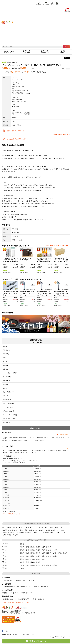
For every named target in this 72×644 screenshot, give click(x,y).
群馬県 (33, 550)
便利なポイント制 (21, 581)
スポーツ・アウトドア (61, 533)
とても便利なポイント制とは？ (61, 135)
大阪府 (38, 556)
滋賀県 (27, 556)
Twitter (7, 631)
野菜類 (41, 528)
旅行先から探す (9, 52)
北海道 (22, 544)
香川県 (27, 562)
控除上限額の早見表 (25, 599)
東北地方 (4, 547)
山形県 (43, 547)
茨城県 (22, 550)
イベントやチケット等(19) (10, 373)
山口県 (43, 559)
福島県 (49, 547)
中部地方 (5, 304)
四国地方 (4, 562)
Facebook (3, 631)
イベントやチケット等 (56, 528)
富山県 (27, 553)
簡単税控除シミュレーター (10, 599)
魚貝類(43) (6, 354)
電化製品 (16, 535)
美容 (36, 530)
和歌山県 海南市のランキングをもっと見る (57, 245)
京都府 (33, 556)
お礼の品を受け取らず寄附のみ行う (16, 139)
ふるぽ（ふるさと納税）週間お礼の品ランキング (16, 602)
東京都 (49, 550)
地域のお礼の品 (14, 533)
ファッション (61, 530)
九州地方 (4, 565)
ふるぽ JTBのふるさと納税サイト (7, 20)
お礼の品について (22, 587)
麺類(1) (5, 388)
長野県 (49, 553)
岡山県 (33, 559)
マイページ (52, 3)
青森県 (22, 547)
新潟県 (22, 553)
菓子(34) (5, 384)
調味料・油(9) (7, 400)
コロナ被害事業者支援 (47, 533)
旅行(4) (5, 346)
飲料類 (11, 530)
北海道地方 (5, 544)
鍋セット (36, 533)
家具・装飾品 (29, 530)
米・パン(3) (6, 361)
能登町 (8, 306)
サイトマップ (35, 634)
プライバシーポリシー (25, 634)
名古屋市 (26, 306)
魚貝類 (15, 528)
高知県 (38, 562)
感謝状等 (5, 533)
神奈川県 (55, 550)
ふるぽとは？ (31, 581)
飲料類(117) (6, 381)
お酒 (46, 528)
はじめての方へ (38, 3)
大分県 (43, 565)
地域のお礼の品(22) (8, 411)
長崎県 (33, 565)
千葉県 (43, 550)
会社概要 (15, 634)
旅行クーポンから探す (27, 52)
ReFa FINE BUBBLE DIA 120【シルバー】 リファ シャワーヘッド (27, 293)
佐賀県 (27, 565)
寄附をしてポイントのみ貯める (15, 131)
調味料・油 (42, 530)
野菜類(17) (6, 365)
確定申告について (7, 593)
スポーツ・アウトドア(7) (10, 415)
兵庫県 (43, 556)
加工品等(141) (7, 377)
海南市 (15, 62)
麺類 (21, 530)
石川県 (4, 306)
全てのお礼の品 (63, 52)
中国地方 (4, 559)
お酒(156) (6, 369)
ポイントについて (34, 587)
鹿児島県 (55, 565)
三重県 (22, 556)
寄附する (57, 3)
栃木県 (27, 550)
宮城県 (33, 547)
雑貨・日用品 (51, 530)
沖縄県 (22, 568)
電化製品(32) (7, 422)
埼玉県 (38, 550)
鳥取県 (22, 559)
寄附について (45, 587)
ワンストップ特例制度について (23, 593)
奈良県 (49, 556)
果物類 (9, 528)
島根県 (27, 559)
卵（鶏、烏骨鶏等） (26, 533)
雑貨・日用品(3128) (9, 403)
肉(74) (5, 358)
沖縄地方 (4, 568)
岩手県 (27, 547)
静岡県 (60, 553)
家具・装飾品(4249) (9, 392)
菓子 (17, 530)
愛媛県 (33, 562)
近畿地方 (5, 62)
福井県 (38, 553)
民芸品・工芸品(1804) (9, 419)
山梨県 (43, 553)
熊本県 (38, 565)
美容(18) (5, 396)
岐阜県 (54, 553)
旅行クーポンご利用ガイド (45, 52)
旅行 (4, 528)
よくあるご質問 (46, 3)
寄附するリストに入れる (37, 641)
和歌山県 (10, 62)
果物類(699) (6, 350)
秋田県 (38, 547)
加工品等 (5, 530)
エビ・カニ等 (33, 528)
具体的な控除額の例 (38, 599)
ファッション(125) (8, 407)
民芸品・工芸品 (7, 535)
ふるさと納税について (9, 587)
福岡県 (22, 565)
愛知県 (21, 306)
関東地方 (4, 550)
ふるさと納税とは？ (8, 581)
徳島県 (22, 562)
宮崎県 (49, 565)
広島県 (38, 559)
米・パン (25, 528)
